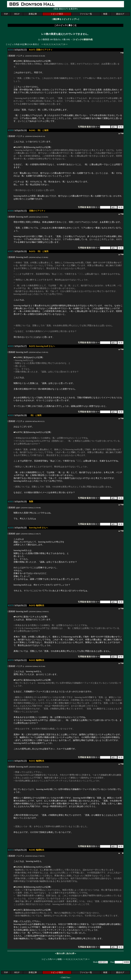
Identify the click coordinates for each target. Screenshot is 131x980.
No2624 (18, 867)
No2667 (18, 910)
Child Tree (65, 978)
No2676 (18, 617)
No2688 (18, 61)
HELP (17, 14)
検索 (105, 14)
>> (66, 44)
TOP (6, 14)
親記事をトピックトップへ (65, 19)
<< (42, 44)
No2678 (18, 432)
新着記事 (33, 14)
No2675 (18, 680)
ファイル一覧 (86, 14)
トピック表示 (57, 14)
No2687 (18, 147)
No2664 (18, 887)
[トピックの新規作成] (83, 39)
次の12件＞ (71, 953)
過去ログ (120, 14)
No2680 (18, 357)
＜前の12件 (60, 953)
